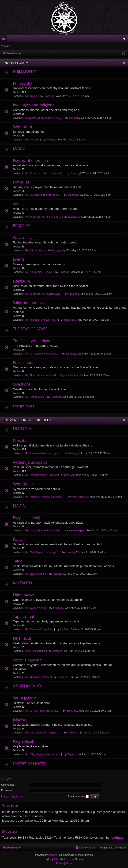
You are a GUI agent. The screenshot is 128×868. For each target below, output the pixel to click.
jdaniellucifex (71, 375)
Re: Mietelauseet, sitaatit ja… (42, 552)
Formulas (21, 182)
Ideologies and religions (34, 105)
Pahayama (70, 320)
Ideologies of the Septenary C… (44, 118)
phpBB (52, 855)
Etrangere (63, 677)
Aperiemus (59, 574)
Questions (22, 384)
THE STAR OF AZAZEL (31, 329)
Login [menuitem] (126, 40)
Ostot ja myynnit (27, 660)
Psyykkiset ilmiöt (27, 518)
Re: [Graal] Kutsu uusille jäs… (43, 711)
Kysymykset (23, 741)
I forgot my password (13, 796)
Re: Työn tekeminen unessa (41, 475)
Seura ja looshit (26, 698)
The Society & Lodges (31, 341)
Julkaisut (20, 720)
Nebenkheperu (80, 497)
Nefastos (73, 733)
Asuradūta (74, 217)
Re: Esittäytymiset (36, 608)
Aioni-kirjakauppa (35, 651)
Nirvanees (31, 96)
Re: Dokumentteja (36, 574)
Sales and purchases (31, 303)
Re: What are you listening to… (43, 217)
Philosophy (23, 83)
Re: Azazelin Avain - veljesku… (43, 733)
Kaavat (19, 539)
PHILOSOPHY (24, 71)
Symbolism (23, 127)
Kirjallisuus (22, 638)
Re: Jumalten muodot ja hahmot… (45, 497)
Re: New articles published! (41, 375)
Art (15, 204)
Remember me (78, 796)
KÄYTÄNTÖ (22, 583)
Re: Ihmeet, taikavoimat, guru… (43, 453)
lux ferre (65, 629)
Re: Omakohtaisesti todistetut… (43, 530)
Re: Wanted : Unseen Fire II (41, 320)
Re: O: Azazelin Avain (38, 677)
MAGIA (19, 506)
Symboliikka (23, 484)
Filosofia (20, 441)
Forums (4, 40)
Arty (56, 859)
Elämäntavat (24, 595)
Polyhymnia (58, 250)
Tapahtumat (24, 617)
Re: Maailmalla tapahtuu (39, 629)
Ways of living (25, 238)
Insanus (70, 552)
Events (19, 259)
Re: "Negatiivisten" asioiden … (43, 754)
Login (7, 46)
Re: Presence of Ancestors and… (44, 173)
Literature (22, 281)
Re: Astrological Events (39, 272)
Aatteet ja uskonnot (30, 462)
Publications (24, 362)
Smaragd (49, 96)
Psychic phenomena (30, 160)
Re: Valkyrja (32, 139)
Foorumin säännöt (29, 763)
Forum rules (23, 406)
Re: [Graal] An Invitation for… (42, 354)
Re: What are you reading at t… (43, 294)
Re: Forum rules (35, 397)
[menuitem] (86, 848)
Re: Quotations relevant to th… (43, 195)
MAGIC (19, 148)
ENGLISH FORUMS (17, 63)
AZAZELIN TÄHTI (27, 686)
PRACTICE (21, 226)
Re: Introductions (35, 250)
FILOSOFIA (22, 429)
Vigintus (72, 754)
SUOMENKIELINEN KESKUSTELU (27, 420)
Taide (18, 561)
